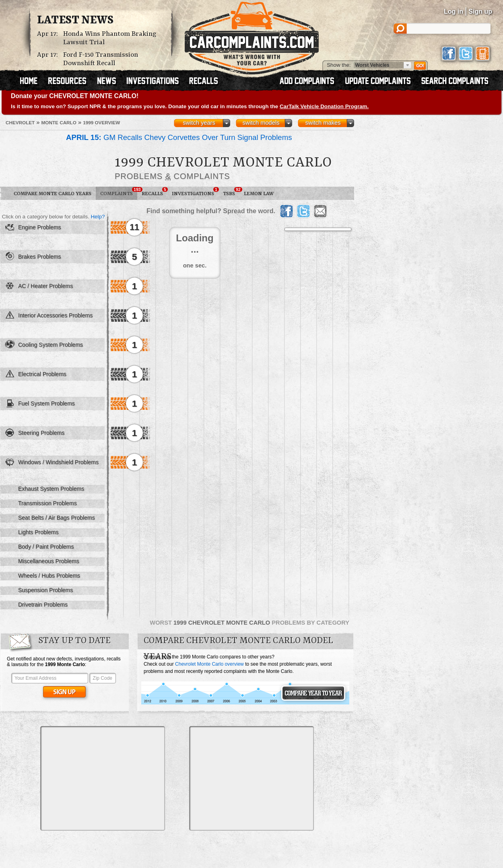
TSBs (231, 192)
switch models (261, 123)
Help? (98, 217)
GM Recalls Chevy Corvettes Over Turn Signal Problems (179, 137)
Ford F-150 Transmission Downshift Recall (101, 59)
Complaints (119, 192)
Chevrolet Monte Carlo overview (209, 664)
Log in (454, 11)
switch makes (323, 123)
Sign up (480, 11)
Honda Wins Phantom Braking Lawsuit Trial (110, 38)
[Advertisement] (103, 778)
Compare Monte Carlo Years (53, 194)
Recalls (155, 192)
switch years (199, 123)
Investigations (195, 192)
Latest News (75, 21)
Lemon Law (259, 194)
